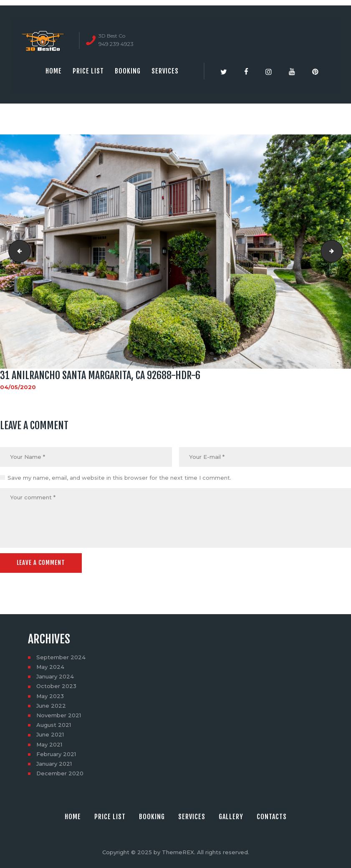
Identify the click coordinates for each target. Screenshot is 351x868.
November (59, 715)
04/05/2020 (18, 387)
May (50, 667)
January (55, 676)
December (60, 773)
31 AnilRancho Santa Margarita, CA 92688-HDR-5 (17, 251)
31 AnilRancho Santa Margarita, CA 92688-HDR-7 (340, 251)
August (54, 725)
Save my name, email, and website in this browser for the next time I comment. (119, 478)
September (61, 657)
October (56, 686)
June (51, 706)
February (56, 754)
